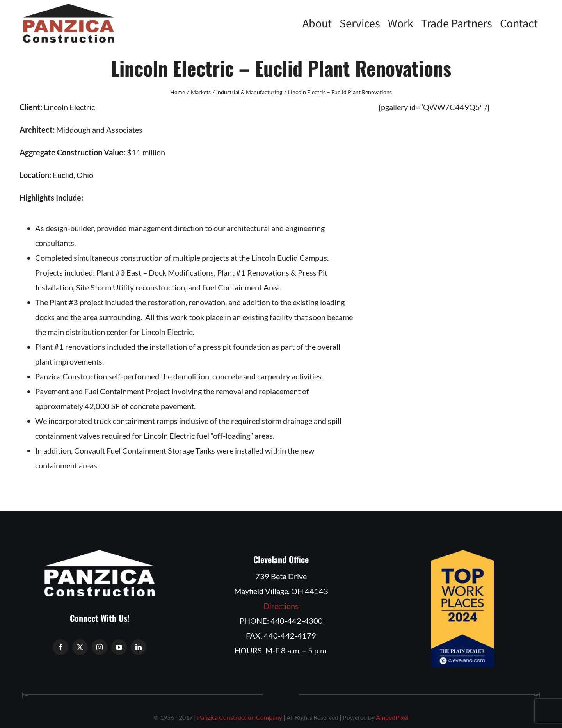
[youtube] (119, 647)
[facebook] (60, 647)
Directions (281, 606)
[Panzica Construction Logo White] (100, 554)
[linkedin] (139, 647)
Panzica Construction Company (240, 717)
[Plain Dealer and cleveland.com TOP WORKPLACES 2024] (462, 554)
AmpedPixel (392, 717)
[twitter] (80, 647)
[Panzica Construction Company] (68, 8)
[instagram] (100, 647)
